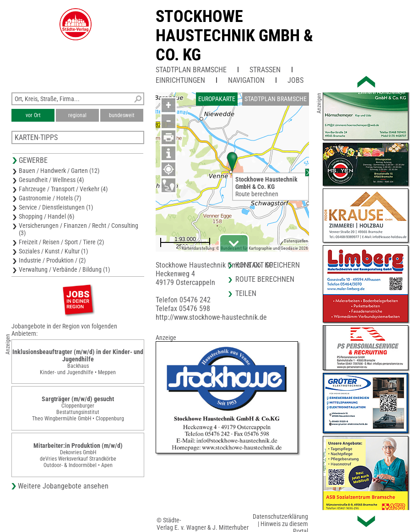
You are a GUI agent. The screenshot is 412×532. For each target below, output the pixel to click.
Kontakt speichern (268, 265)
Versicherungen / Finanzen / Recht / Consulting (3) (79, 229)
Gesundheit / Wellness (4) (51, 180)
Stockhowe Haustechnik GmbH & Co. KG (234, 36)
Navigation (246, 80)
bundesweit (122, 115)
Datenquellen (296, 241)
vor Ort (33, 115)
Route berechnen (257, 194)
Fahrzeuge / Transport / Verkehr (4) (63, 189)
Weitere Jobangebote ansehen (63, 486)
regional (77, 115)
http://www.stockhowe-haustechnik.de (211, 317)
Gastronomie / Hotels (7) (50, 198)
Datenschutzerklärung (280, 516)
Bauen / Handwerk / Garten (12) (59, 171)
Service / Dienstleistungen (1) (56, 207)
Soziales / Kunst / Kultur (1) (53, 251)
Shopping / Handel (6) (46, 216)
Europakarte (217, 99)
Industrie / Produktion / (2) (52, 260)
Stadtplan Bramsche (191, 70)
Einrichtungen (180, 80)
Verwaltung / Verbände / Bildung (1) (64, 269)
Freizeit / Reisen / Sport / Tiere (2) (61, 242)
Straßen (265, 70)
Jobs (295, 80)
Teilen (246, 293)
